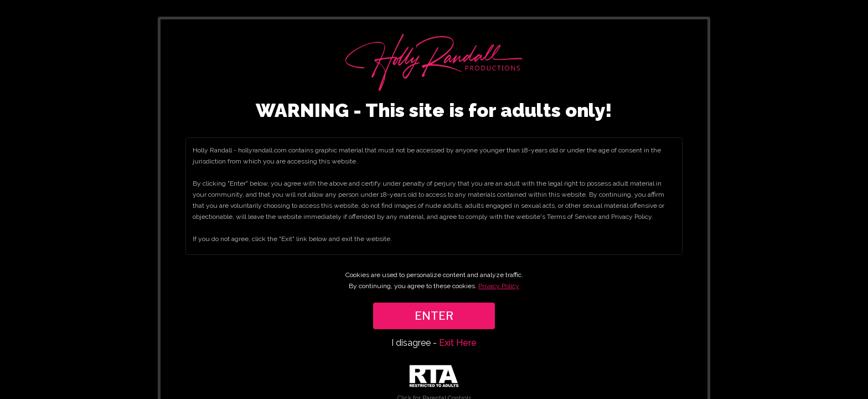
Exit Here (458, 343)
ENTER (434, 316)
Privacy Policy (499, 286)
